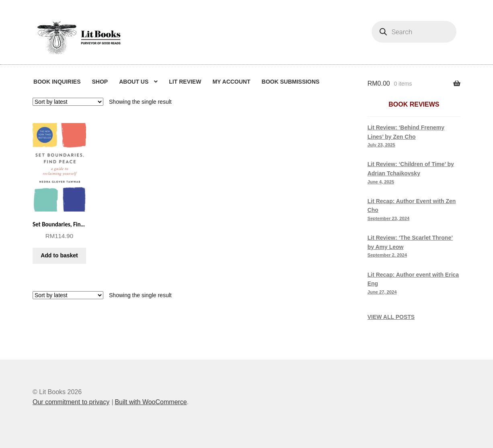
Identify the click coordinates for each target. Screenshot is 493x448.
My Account (231, 82)
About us (134, 82)
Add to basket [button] (59, 255)
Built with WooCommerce (151, 402)
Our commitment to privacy (71, 402)
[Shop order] (68, 102)
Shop (100, 82)
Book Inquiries (57, 82)
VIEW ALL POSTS (391, 317)
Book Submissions (291, 82)
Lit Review (185, 82)
